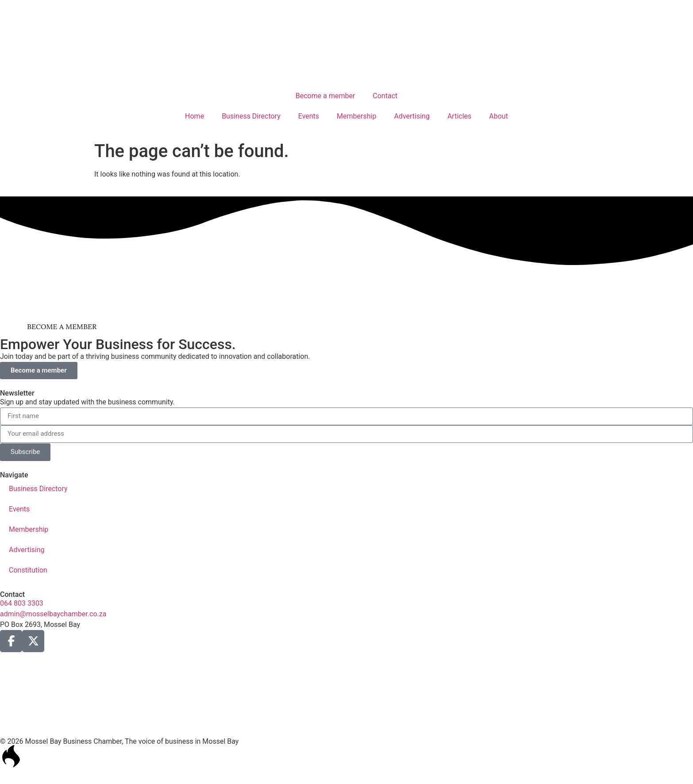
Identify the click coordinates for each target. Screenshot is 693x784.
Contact (385, 96)
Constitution (28, 570)
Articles (459, 116)
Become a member (325, 96)
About (499, 116)
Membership (356, 116)
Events (309, 116)
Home (194, 116)
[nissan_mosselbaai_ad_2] (347, 307)
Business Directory (251, 116)
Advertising (412, 116)
